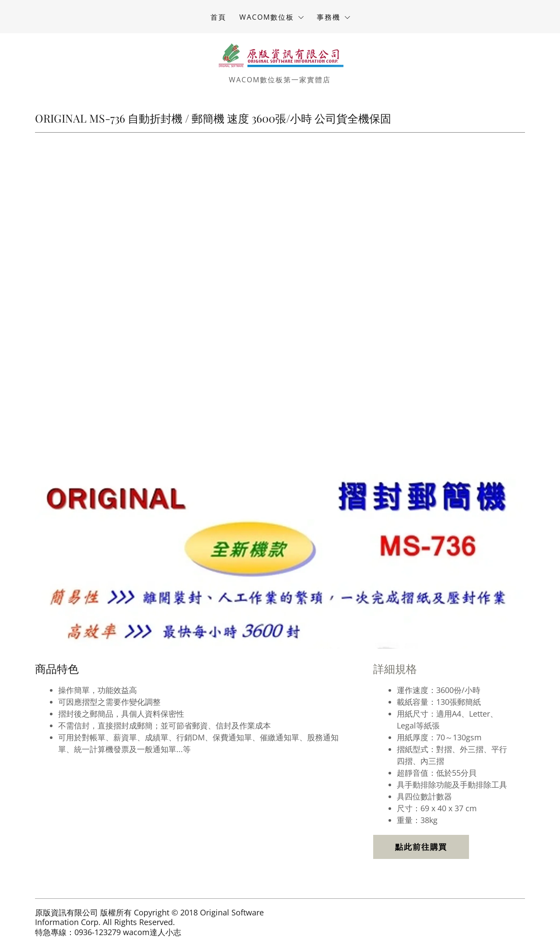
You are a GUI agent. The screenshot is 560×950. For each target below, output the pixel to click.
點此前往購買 (421, 847)
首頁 (218, 17)
